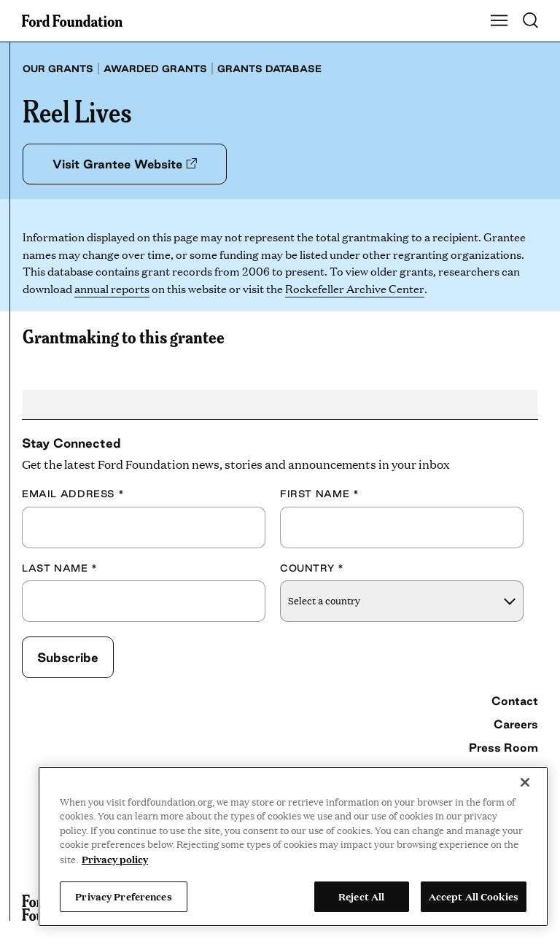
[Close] (525, 782)
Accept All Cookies (474, 896)
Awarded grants (155, 69)
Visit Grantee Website (125, 164)
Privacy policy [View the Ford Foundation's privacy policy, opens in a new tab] (115, 859)
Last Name (60, 568)
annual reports (112, 288)
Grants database (269, 69)
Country (312, 568)
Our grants (58, 69)
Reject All (361, 896)
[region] (293, 846)
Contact (515, 701)
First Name (319, 494)
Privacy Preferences (123, 896)
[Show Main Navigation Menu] (499, 21)
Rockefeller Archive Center (354, 288)
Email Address (73, 494)
